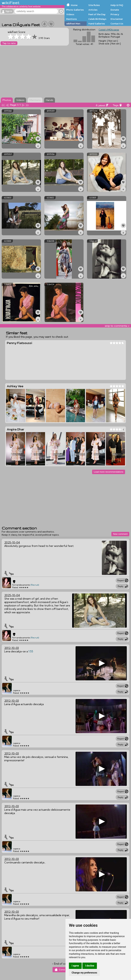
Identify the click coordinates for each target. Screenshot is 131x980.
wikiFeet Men (73, 24)
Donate (115, 10)
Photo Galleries (75, 10)
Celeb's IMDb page (109, 30)
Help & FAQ (117, 5)
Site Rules (94, 5)
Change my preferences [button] (84, 973)
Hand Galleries (97, 24)
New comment (120, 534)
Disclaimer (117, 19)
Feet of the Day (97, 14)
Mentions (71, 19)
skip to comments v (117, 326)
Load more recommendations (109, 472)
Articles (93, 10)
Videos (70, 14)
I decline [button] (90, 966)
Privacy (115, 14)
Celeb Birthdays (97, 19)
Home (74, 5)
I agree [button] (75, 966)
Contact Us (117, 24)
